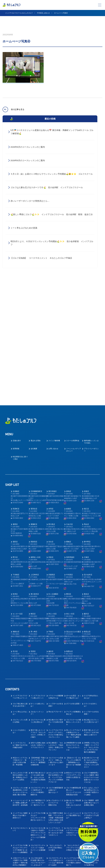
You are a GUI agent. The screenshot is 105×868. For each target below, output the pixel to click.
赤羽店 (51, 388)
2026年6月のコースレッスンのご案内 (28, 147)
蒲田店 (15, 421)
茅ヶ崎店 (34, 511)
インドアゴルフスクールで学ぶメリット (20, 576)
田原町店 (16, 388)
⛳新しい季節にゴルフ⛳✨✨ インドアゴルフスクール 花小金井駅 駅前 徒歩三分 (52, 215)
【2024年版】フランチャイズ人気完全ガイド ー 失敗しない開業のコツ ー (20, 769)
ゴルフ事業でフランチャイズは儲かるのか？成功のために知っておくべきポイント (20, 755)
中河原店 (69, 454)
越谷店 (51, 531)
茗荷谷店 (34, 388)
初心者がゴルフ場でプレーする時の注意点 (56, 602)
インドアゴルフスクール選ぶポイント (38, 576)
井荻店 (51, 437)
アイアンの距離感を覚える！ (74, 592)
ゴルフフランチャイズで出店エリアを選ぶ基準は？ (91, 695)
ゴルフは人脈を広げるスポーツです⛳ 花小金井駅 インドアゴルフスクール (48, 188)
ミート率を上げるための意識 (24, 228)
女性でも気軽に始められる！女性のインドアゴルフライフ (38, 625)
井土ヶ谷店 (52, 493)
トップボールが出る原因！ (56, 584)
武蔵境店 (52, 454)
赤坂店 (86, 371)
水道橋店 (16, 371)
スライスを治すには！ (91, 584)
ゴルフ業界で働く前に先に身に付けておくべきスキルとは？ (74, 838)
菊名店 (86, 473)
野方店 (15, 437)
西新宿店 (34, 421)
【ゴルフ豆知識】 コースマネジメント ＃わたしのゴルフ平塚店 (41, 258)
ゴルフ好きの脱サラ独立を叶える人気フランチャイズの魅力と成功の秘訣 (91, 769)
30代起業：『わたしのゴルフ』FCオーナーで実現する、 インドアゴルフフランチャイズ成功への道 (20, 786)
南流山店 (87, 511)
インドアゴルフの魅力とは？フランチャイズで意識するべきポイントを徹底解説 (20, 728)
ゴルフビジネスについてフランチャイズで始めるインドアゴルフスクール (74, 711)
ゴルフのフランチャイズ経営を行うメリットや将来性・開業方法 (38, 671)
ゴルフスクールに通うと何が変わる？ (38, 600)
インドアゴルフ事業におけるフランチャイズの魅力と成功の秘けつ (74, 741)
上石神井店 (35, 454)
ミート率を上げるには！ (20, 592)
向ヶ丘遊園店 (53, 473)
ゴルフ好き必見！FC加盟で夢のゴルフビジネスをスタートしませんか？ (38, 741)
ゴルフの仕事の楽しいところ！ (20, 799)
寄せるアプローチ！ (56, 591)
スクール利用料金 (73, 320)
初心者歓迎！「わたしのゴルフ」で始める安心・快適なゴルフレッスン (56, 626)
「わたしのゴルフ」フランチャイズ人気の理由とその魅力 (74, 727)
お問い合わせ (53, 328)
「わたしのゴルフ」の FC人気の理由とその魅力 (56, 727)
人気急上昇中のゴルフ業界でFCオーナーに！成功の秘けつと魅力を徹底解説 (91, 728)
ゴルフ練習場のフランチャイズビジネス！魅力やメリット (38, 682)
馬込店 (86, 404)
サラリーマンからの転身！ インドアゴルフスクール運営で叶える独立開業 (74, 769)
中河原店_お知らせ (43, 13)
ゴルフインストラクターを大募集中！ (74, 799)
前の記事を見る (18, 109)
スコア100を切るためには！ (91, 576)
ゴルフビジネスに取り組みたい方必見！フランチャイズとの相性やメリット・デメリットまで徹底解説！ (38, 713)
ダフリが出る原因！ (74, 583)
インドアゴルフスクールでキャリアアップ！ (74, 810)
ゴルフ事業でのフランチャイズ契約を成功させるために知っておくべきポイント (56, 754)
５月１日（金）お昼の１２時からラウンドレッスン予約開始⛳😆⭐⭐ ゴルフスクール (52, 174)
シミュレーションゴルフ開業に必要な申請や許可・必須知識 (20, 682)
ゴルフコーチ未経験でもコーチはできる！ (56, 810)
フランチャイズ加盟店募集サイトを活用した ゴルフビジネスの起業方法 (91, 741)
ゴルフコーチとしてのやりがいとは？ (20, 809)
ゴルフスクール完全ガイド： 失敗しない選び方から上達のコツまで (56, 641)
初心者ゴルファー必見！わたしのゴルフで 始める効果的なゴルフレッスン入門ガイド (91, 642)
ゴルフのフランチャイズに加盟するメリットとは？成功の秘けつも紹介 (56, 741)
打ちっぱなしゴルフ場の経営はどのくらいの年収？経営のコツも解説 (91, 671)
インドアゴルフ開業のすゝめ (91, 709)
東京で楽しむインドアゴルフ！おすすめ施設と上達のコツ (91, 612)
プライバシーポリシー (91, 329)
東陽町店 (34, 404)
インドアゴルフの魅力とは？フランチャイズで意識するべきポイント (38, 696)
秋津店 (15, 473)
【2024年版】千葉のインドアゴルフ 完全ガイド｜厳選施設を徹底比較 (38, 641)
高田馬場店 (70, 437)
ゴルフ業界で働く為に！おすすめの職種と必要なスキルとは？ (20, 849)
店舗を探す (17, 320)
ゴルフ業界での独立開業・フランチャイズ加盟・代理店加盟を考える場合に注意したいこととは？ (56, 697)
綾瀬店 (69, 388)
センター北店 (18, 493)
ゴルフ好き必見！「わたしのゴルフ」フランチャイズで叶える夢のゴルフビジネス (74, 755)
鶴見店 (33, 493)
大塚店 (86, 437)
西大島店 (52, 404)
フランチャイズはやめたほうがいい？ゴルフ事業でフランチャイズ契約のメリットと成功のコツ (38, 755)
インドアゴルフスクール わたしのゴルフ (19, 13)
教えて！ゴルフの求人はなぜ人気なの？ (56, 837)
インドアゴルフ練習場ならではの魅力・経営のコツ (20, 695)
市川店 (15, 531)
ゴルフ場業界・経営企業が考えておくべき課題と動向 (91, 682)
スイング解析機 (54, 320)
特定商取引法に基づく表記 (20, 337)
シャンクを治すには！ (19, 611)
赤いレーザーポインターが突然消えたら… (30, 201)
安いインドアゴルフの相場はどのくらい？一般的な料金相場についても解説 (74, 613)
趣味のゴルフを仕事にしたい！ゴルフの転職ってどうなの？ (38, 838)
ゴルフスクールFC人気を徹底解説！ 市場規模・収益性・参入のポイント (91, 754)
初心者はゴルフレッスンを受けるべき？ (91, 600)
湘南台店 (16, 511)
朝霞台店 (69, 531)
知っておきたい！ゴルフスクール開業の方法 (56, 682)
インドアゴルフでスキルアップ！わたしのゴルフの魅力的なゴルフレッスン (56, 613)
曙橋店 (69, 421)
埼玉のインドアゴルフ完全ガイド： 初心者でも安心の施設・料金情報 (20, 641)
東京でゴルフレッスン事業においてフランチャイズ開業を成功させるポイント (74, 784)
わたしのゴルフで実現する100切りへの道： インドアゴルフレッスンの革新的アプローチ (56, 657)
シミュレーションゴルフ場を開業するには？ (74, 695)
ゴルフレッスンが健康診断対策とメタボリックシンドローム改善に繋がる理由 (20, 671)
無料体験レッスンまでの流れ (91, 321)
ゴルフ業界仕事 (54, 818)
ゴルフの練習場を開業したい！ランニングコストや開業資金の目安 (74, 671)
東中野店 (87, 421)
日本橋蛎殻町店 (36, 371)
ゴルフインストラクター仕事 (20, 819)
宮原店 (33, 531)
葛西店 (15, 404)
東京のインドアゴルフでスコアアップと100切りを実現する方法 (74, 656)
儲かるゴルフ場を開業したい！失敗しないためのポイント (74, 683)
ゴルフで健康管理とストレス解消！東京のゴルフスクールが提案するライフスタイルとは (91, 657)
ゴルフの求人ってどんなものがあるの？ (91, 781)
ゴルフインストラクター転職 (38, 819)
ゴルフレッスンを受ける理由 (20, 600)
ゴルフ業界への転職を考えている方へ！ (38, 799)
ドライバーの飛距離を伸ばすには (56, 576)
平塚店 (51, 511)
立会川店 (69, 404)
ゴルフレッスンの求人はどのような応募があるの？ (38, 810)
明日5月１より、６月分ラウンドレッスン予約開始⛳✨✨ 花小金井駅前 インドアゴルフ (52, 243)
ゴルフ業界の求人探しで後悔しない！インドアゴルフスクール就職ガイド (56, 849)
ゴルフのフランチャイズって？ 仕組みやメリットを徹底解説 (38, 728)
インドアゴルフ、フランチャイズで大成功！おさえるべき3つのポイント (56, 711)
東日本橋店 (52, 371)
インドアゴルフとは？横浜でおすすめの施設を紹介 (20, 625)
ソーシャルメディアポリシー (74, 329)
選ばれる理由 (36, 320)
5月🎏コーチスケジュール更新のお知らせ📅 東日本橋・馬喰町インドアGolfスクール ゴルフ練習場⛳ (52, 132)
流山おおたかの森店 (74, 511)
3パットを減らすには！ (38, 584)
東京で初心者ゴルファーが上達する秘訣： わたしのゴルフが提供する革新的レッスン (38, 657)
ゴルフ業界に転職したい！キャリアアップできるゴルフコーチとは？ (74, 822)
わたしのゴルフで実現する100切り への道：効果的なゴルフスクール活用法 (20, 656)
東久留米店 (35, 473)
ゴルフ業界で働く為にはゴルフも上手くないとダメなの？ (38, 848)
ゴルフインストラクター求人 (91, 809)
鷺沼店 (69, 473)
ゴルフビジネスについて (20, 709)
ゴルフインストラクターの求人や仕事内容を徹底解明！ (20, 838)
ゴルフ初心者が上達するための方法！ (20, 584)
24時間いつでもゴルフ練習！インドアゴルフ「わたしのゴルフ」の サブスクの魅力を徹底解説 (91, 627)
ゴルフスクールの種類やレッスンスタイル (74, 602)
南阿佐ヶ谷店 (36, 437)
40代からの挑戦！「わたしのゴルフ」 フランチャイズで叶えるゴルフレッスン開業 (38, 770)
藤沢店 (86, 493)
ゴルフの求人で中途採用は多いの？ (91, 799)
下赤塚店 (16, 454)
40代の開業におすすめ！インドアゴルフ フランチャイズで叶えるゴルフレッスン (56, 769)
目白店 (51, 421)
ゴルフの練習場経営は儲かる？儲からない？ (56, 669)
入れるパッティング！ (37, 592)
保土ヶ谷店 (70, 493)
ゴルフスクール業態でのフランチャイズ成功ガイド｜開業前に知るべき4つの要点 (38, 785)
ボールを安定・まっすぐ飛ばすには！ (74, 576)
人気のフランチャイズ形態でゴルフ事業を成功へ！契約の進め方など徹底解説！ (20, 741)
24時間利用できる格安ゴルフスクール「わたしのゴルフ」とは (74, 626)
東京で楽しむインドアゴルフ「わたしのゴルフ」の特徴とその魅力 (38, 613)
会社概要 (34, 328)
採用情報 (16, 328)
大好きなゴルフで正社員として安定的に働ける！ (56, 800)
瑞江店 (86, 388)
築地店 (69, 371)
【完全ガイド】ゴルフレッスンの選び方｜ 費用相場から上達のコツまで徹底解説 (74, 642)
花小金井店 (88, 454)
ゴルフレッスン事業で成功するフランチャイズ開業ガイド (56, 782)
